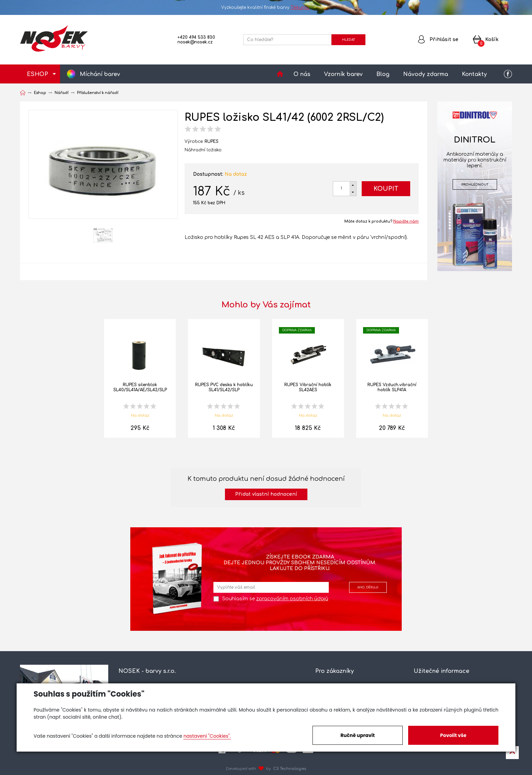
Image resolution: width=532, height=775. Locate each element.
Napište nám (406, 221)
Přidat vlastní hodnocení (266, 494)
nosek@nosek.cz (195, 42)
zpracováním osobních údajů (292, 599)
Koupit (386, 189)
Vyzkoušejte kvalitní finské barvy (266, 7)
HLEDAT (348, 40)
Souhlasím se (275, 599)
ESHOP (37, 74)
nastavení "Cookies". (207, 736)
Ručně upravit (357, 735)
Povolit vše (453, 735)
